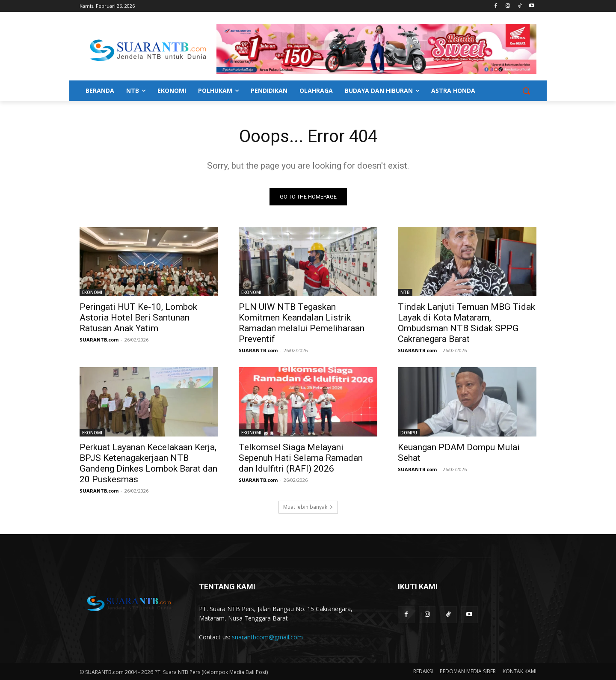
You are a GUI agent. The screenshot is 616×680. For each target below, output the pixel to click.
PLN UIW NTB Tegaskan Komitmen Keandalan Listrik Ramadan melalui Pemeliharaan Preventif (302, 323)
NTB (405, 292)
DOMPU (409, 433)
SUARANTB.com (99, 340)
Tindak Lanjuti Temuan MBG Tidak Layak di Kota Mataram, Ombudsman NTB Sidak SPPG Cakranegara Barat (466, 323)
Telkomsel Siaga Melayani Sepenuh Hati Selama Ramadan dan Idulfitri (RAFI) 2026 (301, 458)
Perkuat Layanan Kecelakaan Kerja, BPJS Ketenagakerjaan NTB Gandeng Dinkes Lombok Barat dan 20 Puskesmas (148, 463)
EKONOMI (92, 292)
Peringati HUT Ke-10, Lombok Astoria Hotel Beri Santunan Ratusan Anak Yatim (138, 318)
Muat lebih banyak (308, 507)
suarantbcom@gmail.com (267, 637)
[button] (526, 91)
